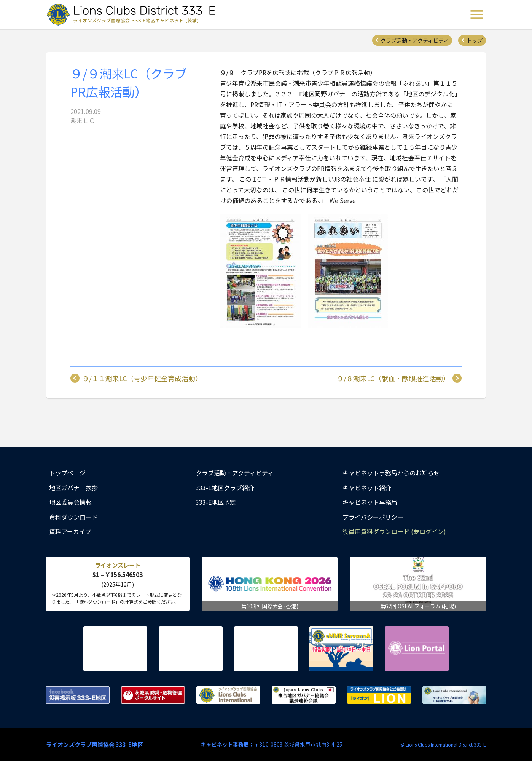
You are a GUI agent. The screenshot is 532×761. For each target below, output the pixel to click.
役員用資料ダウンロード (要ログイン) (394, 531)
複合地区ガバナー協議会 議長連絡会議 (304, 695)
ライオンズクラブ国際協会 (228, 695)
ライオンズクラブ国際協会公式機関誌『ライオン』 (379, 695)
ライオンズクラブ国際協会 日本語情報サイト (454, 695)
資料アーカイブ (70, 531)
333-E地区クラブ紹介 (225, 488)
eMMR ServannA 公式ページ (341, 649)
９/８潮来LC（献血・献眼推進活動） (393, 378)
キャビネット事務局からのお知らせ (391, 473)
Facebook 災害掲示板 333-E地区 (78, 695)
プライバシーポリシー (373, 517)
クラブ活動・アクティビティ (415, 40)
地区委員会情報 (70, 502)
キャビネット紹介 (367, 488)
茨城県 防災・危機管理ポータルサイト (153, 695)
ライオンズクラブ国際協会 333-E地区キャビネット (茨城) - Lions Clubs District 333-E (133, 14)
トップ (475, 40)
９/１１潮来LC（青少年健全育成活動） (142, 378)
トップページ (67, 473)
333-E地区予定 (216, 502)
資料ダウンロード (73, 517)
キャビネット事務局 (370, 502)
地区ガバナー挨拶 (73, 488)
